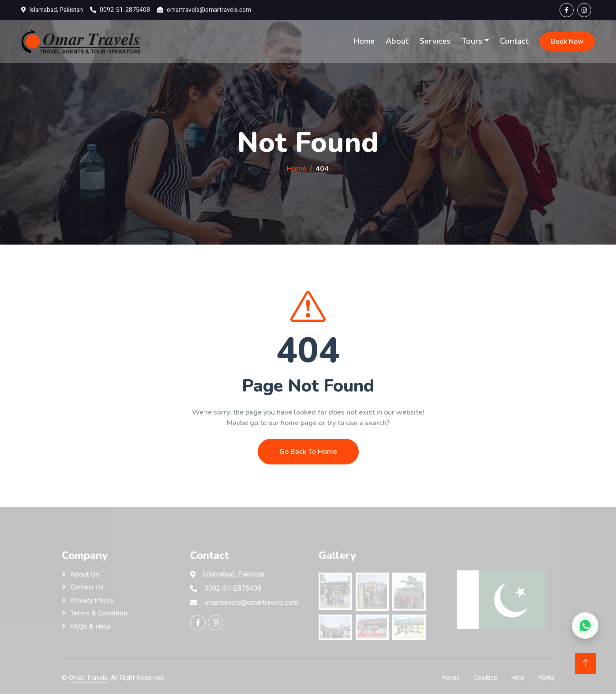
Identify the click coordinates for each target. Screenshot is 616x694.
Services (435, 41)
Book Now (567, 41)
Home (364, 41)
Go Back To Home (308, 455)
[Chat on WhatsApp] (585, 626)
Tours (472, 41)
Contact (514, 41)
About (397, 41)
